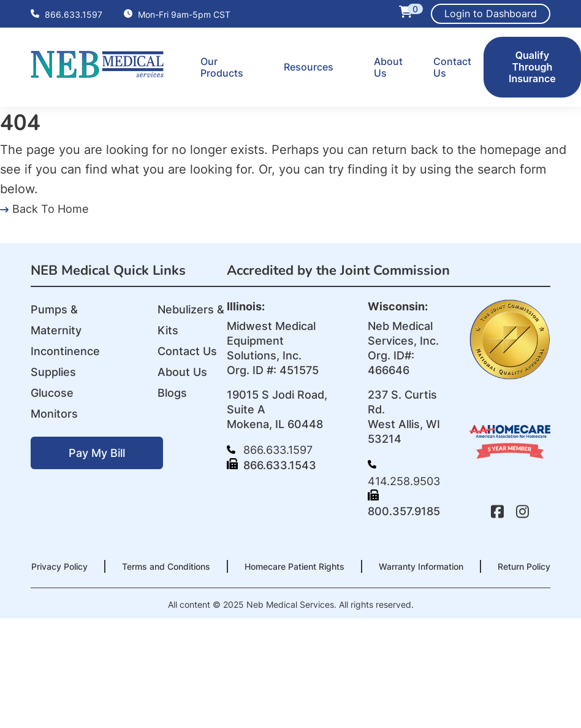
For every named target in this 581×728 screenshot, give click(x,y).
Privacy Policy (59, 566)
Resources (309, 67)
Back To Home (44, 209)
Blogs (172, 393)
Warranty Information (421, 566)
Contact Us (452, 67)
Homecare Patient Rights (294, 566)
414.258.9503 (404, 474)
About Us (388, 67)
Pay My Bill (97, 453)
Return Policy (524, 566)
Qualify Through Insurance (532, 67)
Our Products (222, 67)
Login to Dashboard (491, 13)
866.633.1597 (66, 14)
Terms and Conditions (166, 566)
